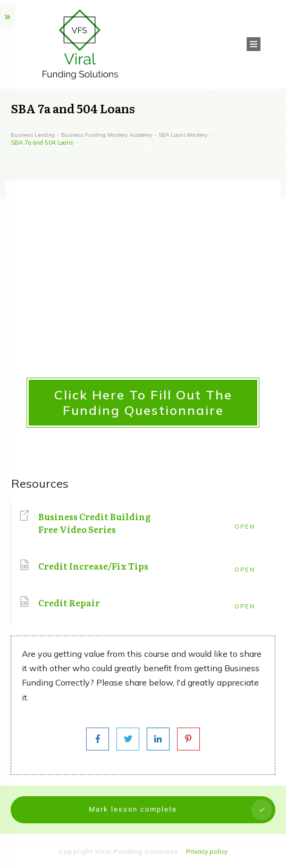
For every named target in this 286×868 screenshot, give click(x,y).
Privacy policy (207, 851)
